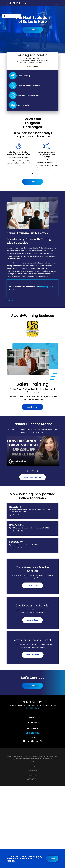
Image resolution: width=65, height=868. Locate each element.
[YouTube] (32, 741)
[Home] (17, 3)
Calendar (32, 723)
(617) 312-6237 (34, 58)
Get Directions (33, 67)
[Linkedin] (37, 741)
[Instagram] (28, 741)
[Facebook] (24, 741)
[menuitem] (33, 762)
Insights (33, 718)
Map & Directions (32, 708)
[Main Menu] (57, 3)
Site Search (32, 728)
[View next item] (38, 174)
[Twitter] (41, 741)
